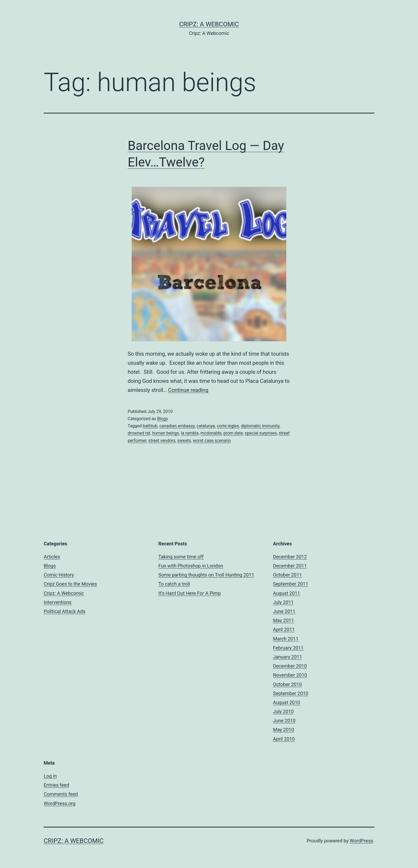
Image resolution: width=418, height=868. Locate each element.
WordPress (361, 841)
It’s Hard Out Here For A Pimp (190, 593)
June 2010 (284, 721)
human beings (166, 433)
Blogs (162, 419)
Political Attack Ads (65, 611)
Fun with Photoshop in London (191, 566)
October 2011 (287, 575)
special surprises (261, 433)
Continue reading (188, 390)
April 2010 (284, 739)
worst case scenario (212, 441)
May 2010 (284, 730)
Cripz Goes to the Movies (70, 584)
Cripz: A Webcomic (209, 24)
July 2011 (283, 602)
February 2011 (288, 648)
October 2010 (287, 684)
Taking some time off (181, 557)
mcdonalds (211, 433)
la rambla (190, 433)
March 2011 (286, 639)
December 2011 (290, 566)
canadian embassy (177, 426)
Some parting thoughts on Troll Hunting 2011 (206, 575)
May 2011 (284, 620)
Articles (52, 557)
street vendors (162, 441)
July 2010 (283, 711)
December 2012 (290, 557)
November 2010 (290, 675)
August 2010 (287, 702)
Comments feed (61, 794)
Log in (50, 776)
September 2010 (291, 693)
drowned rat (139, 433)
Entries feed (56, 785)
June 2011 (284, 611)
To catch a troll (174, 584)
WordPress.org (60, 803)
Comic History (59, 575)
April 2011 (284, 629)
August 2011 (287, 593)
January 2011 (288, 657)
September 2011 (291, 584)
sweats (184, 441)
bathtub (150, 426)
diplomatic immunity (260, 426)
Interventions (58, 602)
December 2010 (290, 666)
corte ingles (228, 426)
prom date (233, 433)
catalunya (206, 426)
